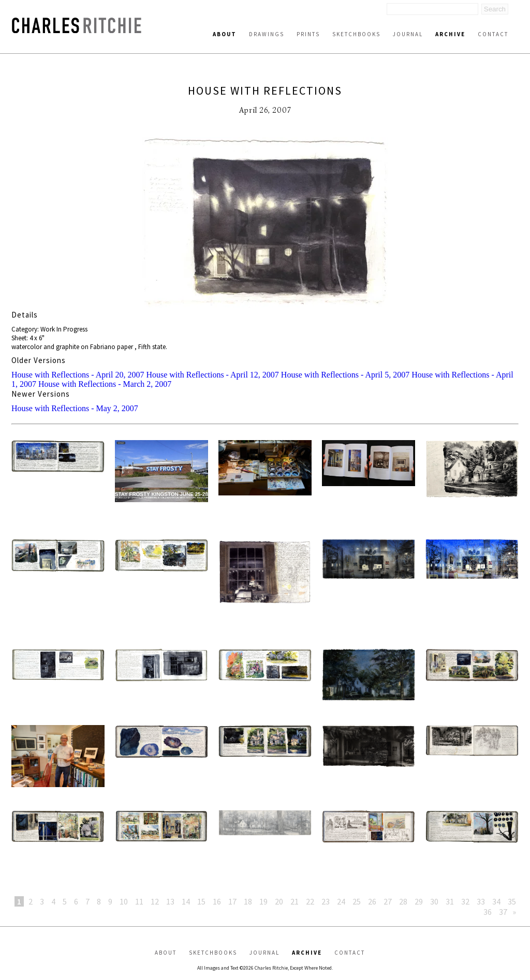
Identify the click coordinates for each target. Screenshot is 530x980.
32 (465, 901)
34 (496, 901)
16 (217, 901)
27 (388, 901)
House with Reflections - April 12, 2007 (212, 375)
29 (419, 901)
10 (124, 901)
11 (139, 901)
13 (170, 901)
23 (326, 901)
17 (232, 901)
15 (201, 901)
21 (295, 901)
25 (357, 901)
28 (403, 901)
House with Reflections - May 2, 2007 (75, 408)
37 (503, 912)
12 (155, 901)
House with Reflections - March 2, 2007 (105, 384)
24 (341, 901)
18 (248, 901)
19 (263, 901)
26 (372, 901)
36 (488, 912)
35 (512, 901)
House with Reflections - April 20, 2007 (78, 375)
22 (310, 901)
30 (434, 901)
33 (481, 901)
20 (279, 901)
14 (186, 901)
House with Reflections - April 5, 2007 (345, 375)
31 (450, 901)
